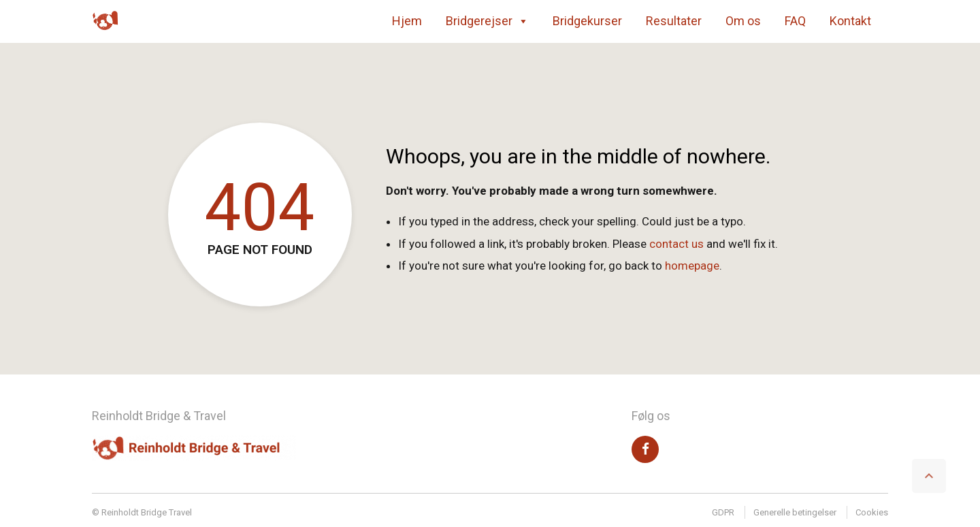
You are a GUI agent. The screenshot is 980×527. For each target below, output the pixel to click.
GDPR (723, 512)
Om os (743, 21)
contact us (676, 244)
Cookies (872, 512)
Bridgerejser (487, 21)
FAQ (795, 21)
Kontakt (850, 21)
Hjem (407, 21)
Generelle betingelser (795, 512)
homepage (692, 266)
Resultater (674, 21)
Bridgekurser (587, 21)
